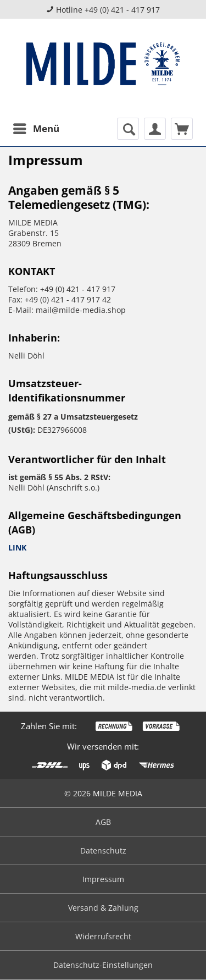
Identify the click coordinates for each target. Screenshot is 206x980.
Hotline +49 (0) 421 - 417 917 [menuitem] (103, 10)
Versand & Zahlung (103, 908)
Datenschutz (103, 850)
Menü (36, 127)
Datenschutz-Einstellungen (103, 965)
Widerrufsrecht (103, 936)
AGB (103, 822)
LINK (17, 547)
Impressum (103, 879)
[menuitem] (36, 129)
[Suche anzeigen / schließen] (128, 129)
